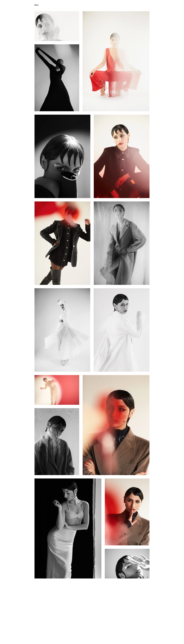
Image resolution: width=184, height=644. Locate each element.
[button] (36, 5)
